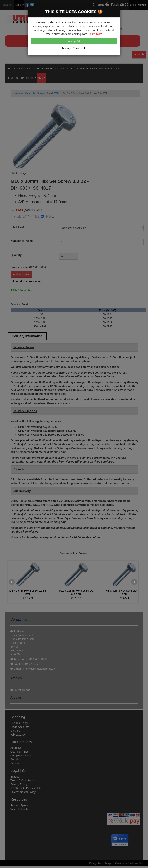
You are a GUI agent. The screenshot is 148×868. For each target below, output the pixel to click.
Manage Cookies (74, 48)
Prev (12, 582)
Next (134, 582)
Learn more (95, 34)
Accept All (74, 41)
